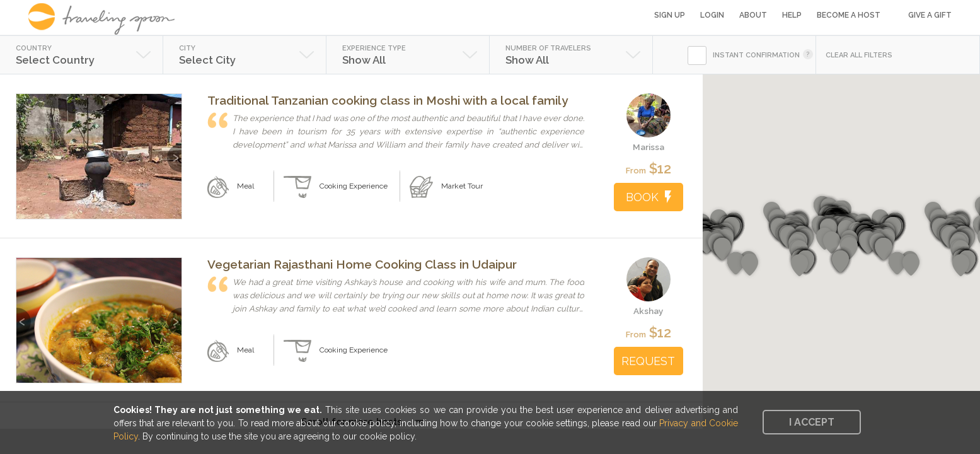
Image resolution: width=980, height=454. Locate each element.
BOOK (649, 197)
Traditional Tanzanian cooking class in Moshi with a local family (388, 100)
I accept (812, 422)
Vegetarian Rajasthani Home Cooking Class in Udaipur (362, 264)
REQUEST (648, 361)
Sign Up (670, 15)
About (753, 15)
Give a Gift (930, 15)
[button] (883, 249)
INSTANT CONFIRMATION (756, 55)
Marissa (649, 147)
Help (792, 15)
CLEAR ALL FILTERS (859, 55)
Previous (24, 152)
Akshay (648, 311)
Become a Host (849, 15)
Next (174, 152)
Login (712, 15)
